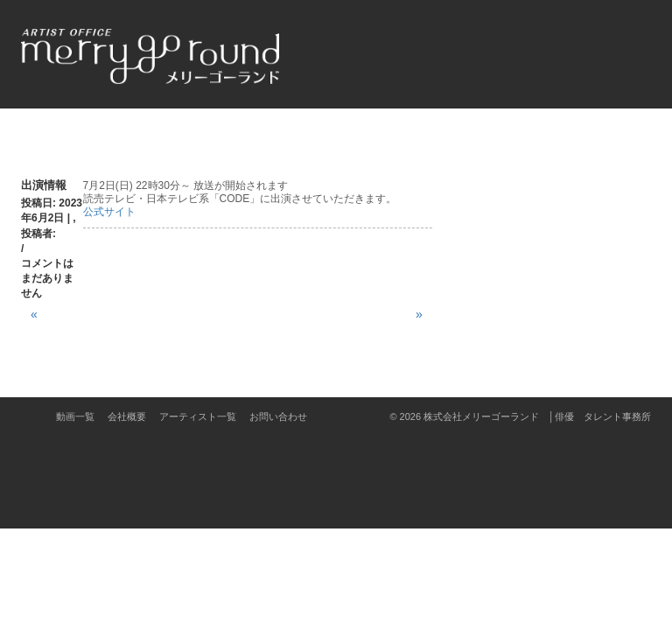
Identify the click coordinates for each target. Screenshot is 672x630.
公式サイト (109, 212)
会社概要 (127, 416)
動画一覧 (75, 416)
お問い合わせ (278, 416)
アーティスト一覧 (198, 416)
